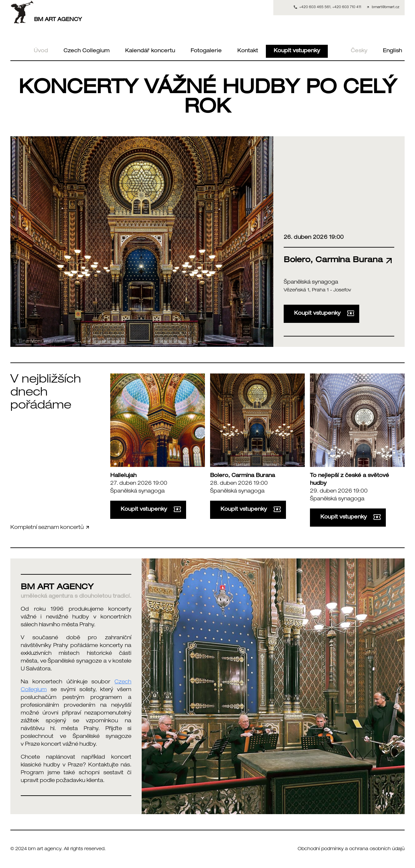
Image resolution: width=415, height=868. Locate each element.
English (392, 51)
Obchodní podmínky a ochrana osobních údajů (351, 849)
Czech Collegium (87, 51)
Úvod (41, 51)
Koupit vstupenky (297, 51)
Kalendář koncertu (150, 51)
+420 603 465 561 (315, 7)
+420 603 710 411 (347, 7)
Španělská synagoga (311, 283)
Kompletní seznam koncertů (50, 527)
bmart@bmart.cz (386, 7)
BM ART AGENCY (46, 12)
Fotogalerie (206, 51)
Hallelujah (123, 476)
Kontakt (248, 51)
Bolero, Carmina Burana (243, 476)
